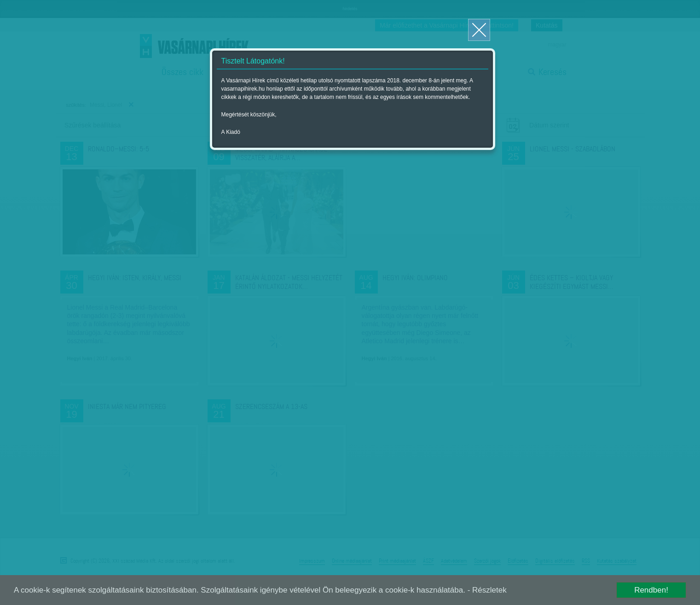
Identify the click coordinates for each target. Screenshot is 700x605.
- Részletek (487, 590)
